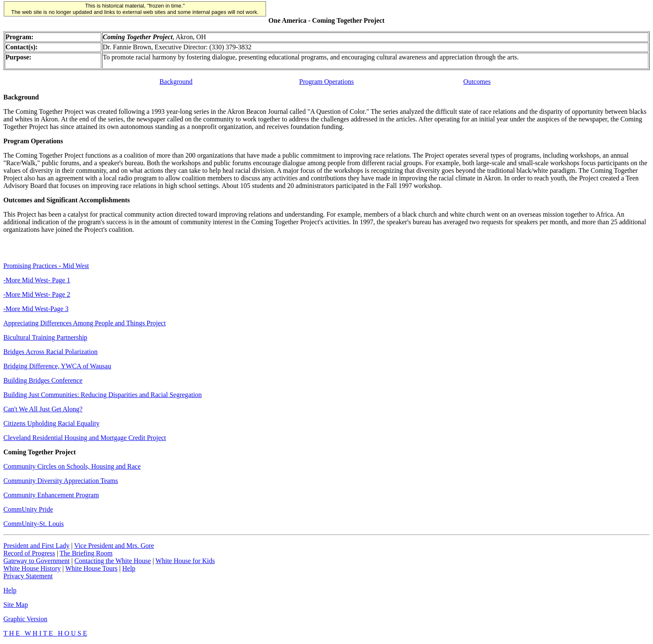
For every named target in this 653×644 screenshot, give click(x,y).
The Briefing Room (86, 553)
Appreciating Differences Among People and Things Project (85, 323)
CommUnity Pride (28, 509)
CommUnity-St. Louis (34, 524)
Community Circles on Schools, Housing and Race (72, 466)
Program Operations (326, 82)
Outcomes (477, 82)
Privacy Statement (28, 576)
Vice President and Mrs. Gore (114, 546)
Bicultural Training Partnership (45, 337)
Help (129, 568)
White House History (32, 568)
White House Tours (91, 568)
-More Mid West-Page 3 (36, 309)
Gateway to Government (36, 561)
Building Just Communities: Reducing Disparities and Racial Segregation (103, 395)
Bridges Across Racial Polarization (51, 352)
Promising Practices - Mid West (46, 266)
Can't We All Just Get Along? (43, 409)
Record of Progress (29, 553)
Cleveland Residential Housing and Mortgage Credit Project (85, 438)
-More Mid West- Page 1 (37, 280)
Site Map (16, 605)
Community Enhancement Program (51, 495)
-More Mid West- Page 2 (37, 294)
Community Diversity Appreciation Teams (61, 481)
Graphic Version (25, 619)
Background (176, 82)
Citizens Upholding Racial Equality (51, 423)
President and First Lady (36, 546)
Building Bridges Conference (43, 380)
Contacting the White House (112, 561)
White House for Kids (185, 561)
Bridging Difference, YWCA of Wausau (57, 366)
